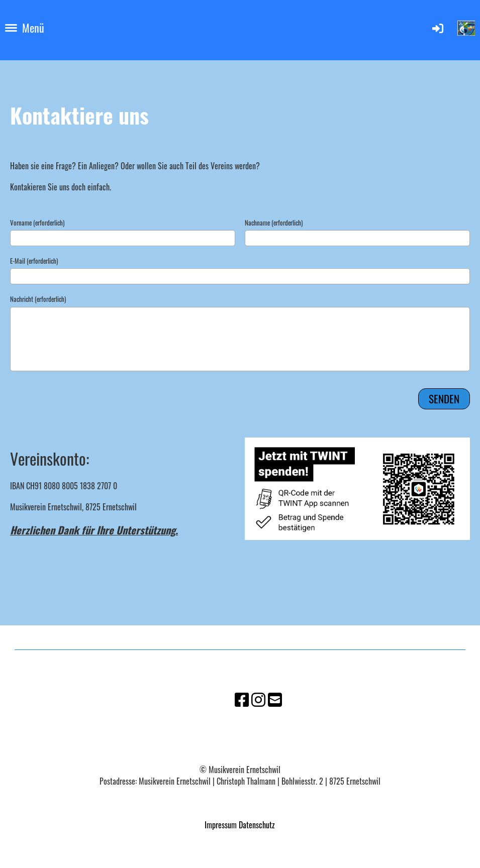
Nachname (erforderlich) (274, 223)
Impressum (221, 825)
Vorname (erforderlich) (37, 223)
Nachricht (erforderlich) (38, 299)
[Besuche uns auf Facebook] (242, 698)
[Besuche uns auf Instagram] (258, 698)
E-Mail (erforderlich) (34, 261)
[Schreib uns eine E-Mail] (275, 698)
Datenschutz (257, 825)
